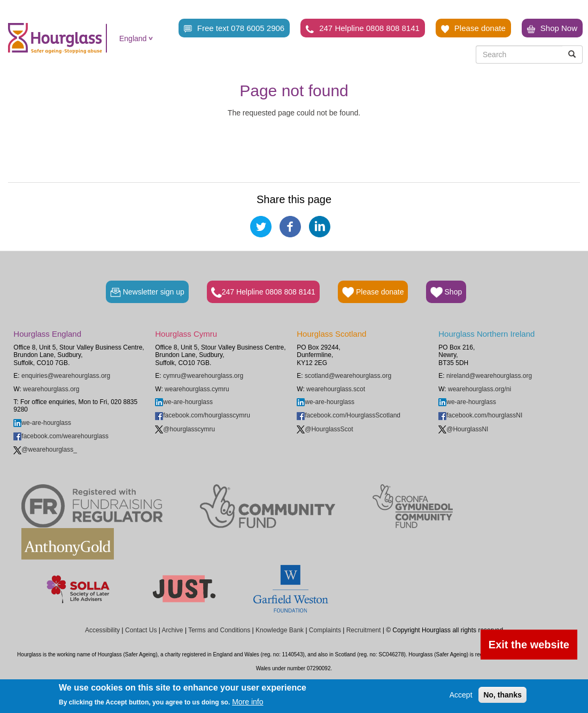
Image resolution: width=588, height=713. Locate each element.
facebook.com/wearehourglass (61, 436)
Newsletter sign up (147, 292)
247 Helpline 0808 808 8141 (363, 28)
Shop (446, 292)
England (133, 38)
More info (247, 702)
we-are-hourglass (42, 423)
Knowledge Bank (280, 630)
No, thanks (502, 695)
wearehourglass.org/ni (479, 389)
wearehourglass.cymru (197, 389)
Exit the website (529, 645)
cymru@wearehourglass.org (203, 376)
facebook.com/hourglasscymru (203, 415)
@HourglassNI (463, 429)
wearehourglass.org (51, 389)
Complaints (325, 630)
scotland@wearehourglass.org (348, 376)
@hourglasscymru (185, 429)
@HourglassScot (325, 429)
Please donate (473, 28)
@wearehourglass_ (45, 449)
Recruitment (364, 630)
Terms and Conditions (219, 630)
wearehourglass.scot (336, 389)
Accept (461, 695)
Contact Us (141, 630)
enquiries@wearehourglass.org (66, 376)
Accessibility (102, 630)
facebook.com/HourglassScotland (349, 415)
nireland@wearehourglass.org (489, 376)
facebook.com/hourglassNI (480, 415)
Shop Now (552, 28)
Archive (173, 630)
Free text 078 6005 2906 (234, 28)
